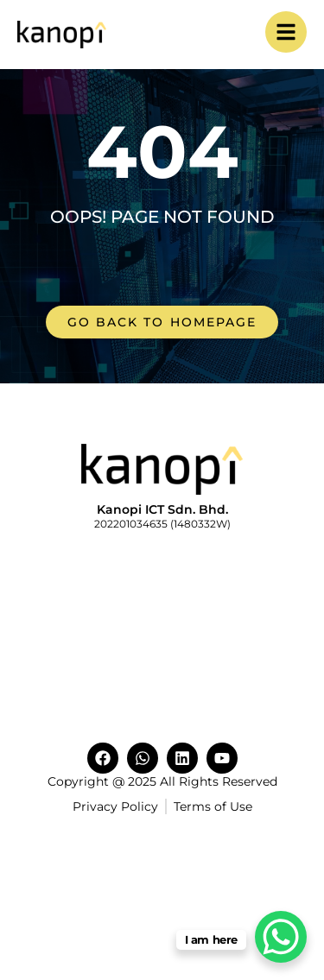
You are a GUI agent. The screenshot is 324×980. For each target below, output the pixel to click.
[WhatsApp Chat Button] (281, 937)
